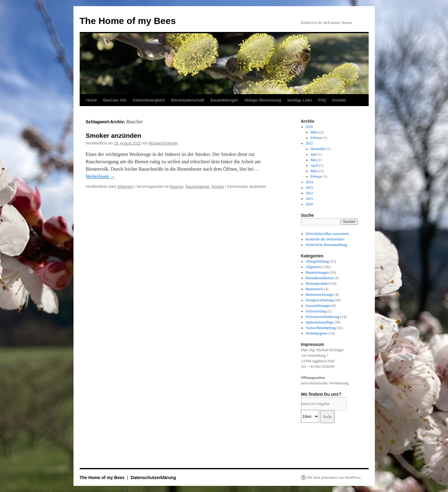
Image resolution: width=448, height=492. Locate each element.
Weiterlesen (100, 176)
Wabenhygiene (317, 333)
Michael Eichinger (163, 143)
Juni (314, 154)
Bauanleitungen (224, 100)
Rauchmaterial (197, 187)
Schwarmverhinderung (322, 317)
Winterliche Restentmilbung (326, 245)
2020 (309, 204)
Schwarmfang (316, 311)
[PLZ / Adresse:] (324, 404)
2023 (309, 188)
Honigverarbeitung (320, 300)
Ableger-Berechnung (263, 100)
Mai (313, 160)
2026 (309, 127)
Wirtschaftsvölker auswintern (327, 234)
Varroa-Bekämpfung (321, 328)
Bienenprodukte (317, 284)
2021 (309, 199)
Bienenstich (314, 289)
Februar (316, 138)
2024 (309, 182)
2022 (309, 193)
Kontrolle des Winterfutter (325, 239)
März (314, 132)
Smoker (218, 187)
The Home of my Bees (128, 21)
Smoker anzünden (114, 135)
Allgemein (125, 187)
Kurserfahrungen (318, 306)
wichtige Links (300, 100)
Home (92, 100)
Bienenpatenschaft (188, 100)
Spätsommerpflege (319, 322)
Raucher (177, 187)
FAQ (322, 100)
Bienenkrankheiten (320, 278)
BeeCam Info (115, 100)
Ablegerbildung (317, 261)
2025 (309, 143)
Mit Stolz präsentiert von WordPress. (334, 478)
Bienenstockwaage (319, 295)
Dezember (318, 149)
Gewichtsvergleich (149, 100)
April (314, 165)
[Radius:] (310, 416)
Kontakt (339, 100)
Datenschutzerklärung (153, 478)
